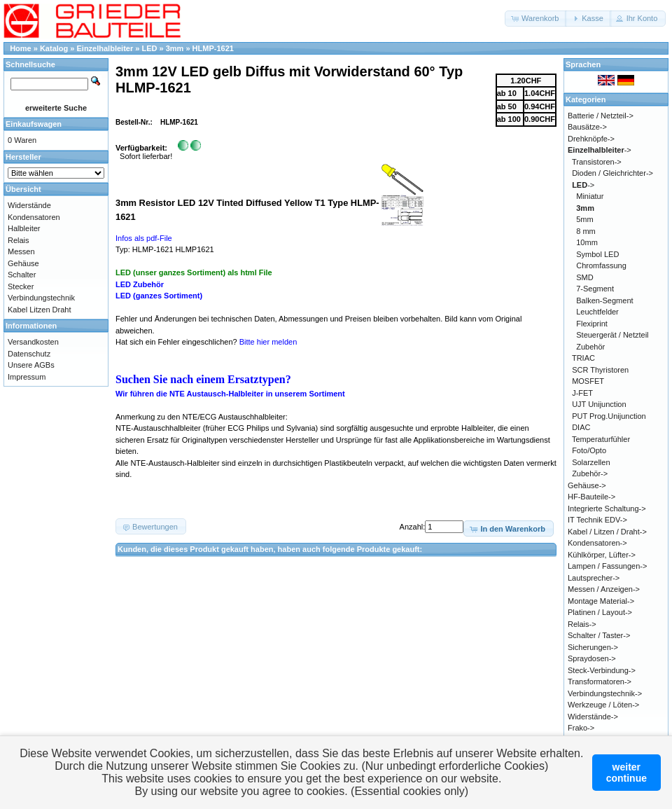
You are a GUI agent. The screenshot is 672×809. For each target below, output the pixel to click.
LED (149, 48)
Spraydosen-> (592, 658)
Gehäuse (23, 263)
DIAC (581, 427)
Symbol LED (597, 254)
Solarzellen (591, 462)
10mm (587, 242)
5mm (584, 219)
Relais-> (582, 624)
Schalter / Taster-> (599, 635)
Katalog (54, 48)
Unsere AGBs (31, 365)
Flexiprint (592, 324)
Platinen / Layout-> (600, 612)
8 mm (586, 231)
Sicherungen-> (593, 647)
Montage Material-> (601, 601)
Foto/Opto (589, 450)
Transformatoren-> (600, 682)
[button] (536, 19)
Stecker (21, 286)
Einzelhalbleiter (105, 48)
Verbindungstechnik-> (605, 693)
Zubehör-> (590, 473)
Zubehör (590, 347)
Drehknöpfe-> (591, 139)
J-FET (582, 393)
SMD (584, 277)
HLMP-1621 (213, 48)
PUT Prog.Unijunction (609, 416)
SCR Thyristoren (600, 370)
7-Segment (595, 289)
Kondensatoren (34, 217)
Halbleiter (24, 228)
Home (21, 48)
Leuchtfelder (597, 312)
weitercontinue (626, 773)
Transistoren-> (597, 162)
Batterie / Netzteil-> (601, 116)
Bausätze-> (587, 127)
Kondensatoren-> (597, 543)
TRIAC (583, 358)
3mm (175, 48)
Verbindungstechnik (41, 298)
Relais (19, 240)
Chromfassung (601, 265)
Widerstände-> (593, 717)
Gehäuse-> (587, 485)
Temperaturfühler (601, 439)
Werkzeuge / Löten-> (603, 705)
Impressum (27, 377)
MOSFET (588, 381)
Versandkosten (33, 342)
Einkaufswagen (34, 124)
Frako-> (581, 728)
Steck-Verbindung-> (602, 670)
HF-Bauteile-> (591, 497)
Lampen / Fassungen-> (607, 566)
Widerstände (29, 205)
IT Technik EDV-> (597, 520)
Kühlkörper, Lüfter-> (602, 555)
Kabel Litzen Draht (40, 310)
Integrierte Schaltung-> (607, 509)
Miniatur (590, 196)
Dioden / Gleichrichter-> (612, 173)
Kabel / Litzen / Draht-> (607, 532)
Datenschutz (29, 354)
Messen (21, 251)
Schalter (22, 275)
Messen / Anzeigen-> (604, 589)
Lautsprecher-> (594, 578)
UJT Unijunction (599, 404)
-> (600, 150)
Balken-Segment (604, 300)
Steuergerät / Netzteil (612, 335)
